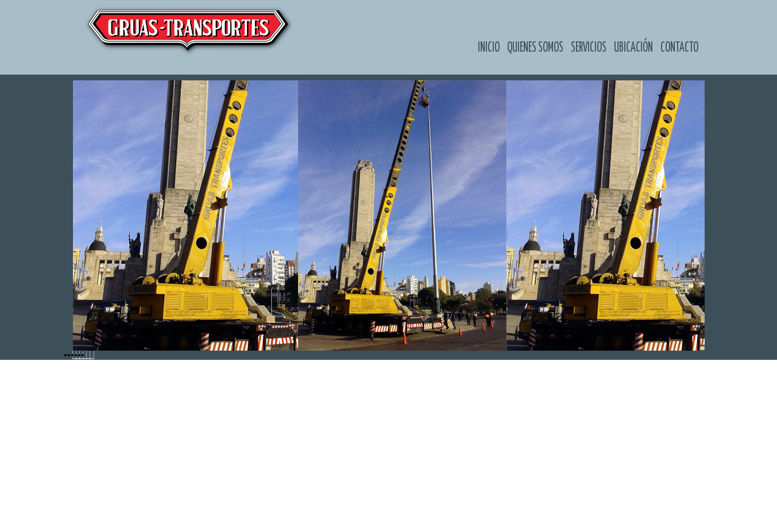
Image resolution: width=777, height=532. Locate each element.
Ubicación (633, 47)
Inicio (489, 47)
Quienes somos (535, 47)
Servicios (589, 47)
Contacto (679, 47)
